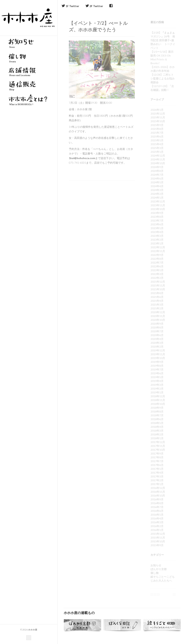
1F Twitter (70, 6)
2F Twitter (94, 6)
